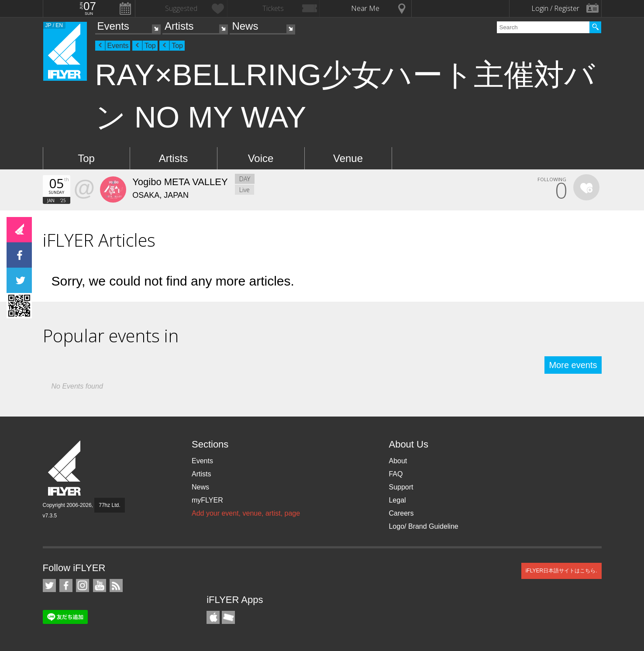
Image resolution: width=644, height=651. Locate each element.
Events (113, 26)
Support (401, 487)
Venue (348, 158)
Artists (179, 26)
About (398, 461)
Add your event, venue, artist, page (246, 513)
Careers (401, 513)
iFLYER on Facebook (66, 586)
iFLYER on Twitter (49, 586)
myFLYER (207, 500)
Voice (261, 158)
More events (573, 365)
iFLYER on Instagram (83, 586)
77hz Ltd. (109, 505)
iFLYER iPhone (213, 617)
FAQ (396, 474)
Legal (397, 500)
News (245, 26)
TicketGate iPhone (228, 617)
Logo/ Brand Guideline (423, 526)
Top (150, 46)
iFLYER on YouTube (100, 586)
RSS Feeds (116, 586)
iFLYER (65, 468)
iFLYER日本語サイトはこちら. (561, 571)
